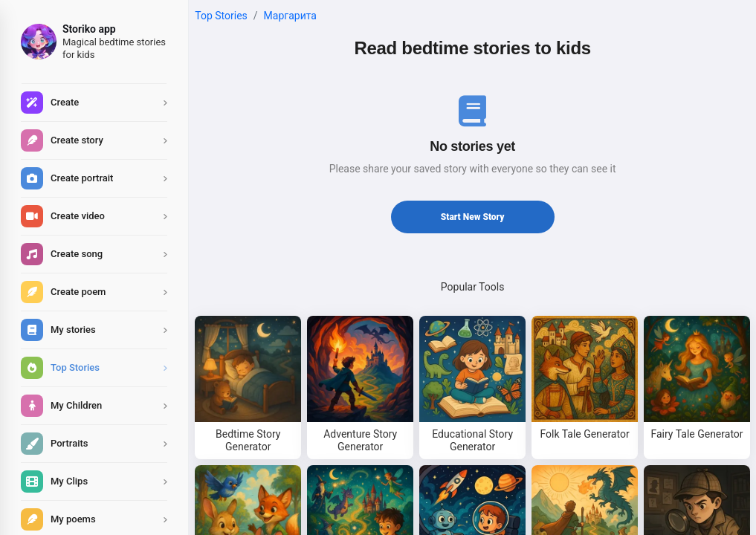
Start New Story (473, 217)
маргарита (290, 16)
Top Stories (221, 16)
